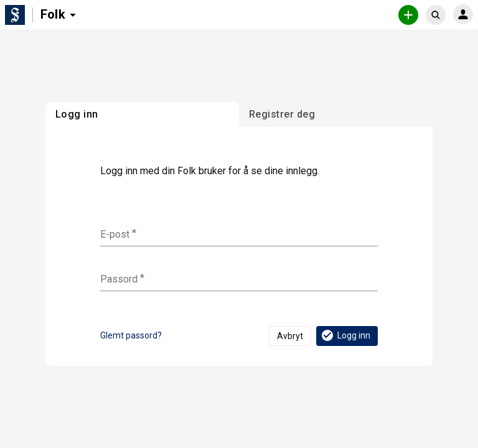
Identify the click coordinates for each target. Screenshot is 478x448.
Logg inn (345, 335)
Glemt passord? (131, 335)
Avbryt (290, 336)
